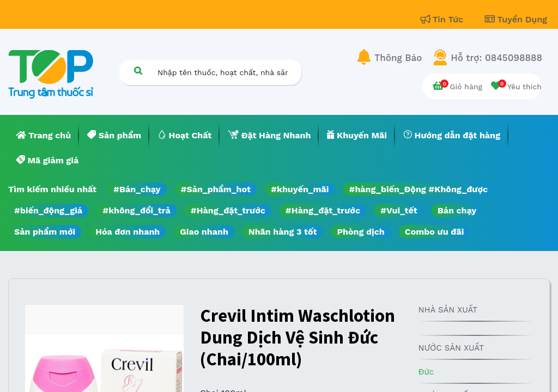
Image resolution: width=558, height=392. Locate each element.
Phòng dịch (360, 232)
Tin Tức (444, 19)
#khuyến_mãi (300, 189)
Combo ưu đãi (435, 232)
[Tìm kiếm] (138, 71)
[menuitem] (44, 136)
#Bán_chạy (137, 189)
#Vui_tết (399, 210)
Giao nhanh (204, 232)
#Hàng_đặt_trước (228, 210)
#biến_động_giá (48, 210)
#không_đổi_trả (137, 210)
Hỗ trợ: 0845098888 (496, 58)
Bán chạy (457, 210)
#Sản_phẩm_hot (216, 189)
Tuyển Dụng (516, 19)
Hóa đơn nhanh (128, 232)
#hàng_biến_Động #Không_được (418, 189)
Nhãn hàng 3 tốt (283, 232)
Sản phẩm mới (45, 232)
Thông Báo (398, 58)
